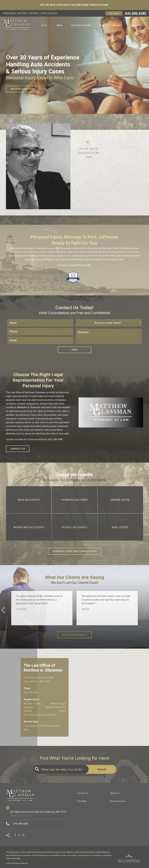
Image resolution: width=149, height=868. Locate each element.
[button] (89, 417)
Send (74, 350)
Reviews (117, 25)
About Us (115, 793)
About (59, 25)
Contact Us (136, 25)
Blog (102, 25)
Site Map (82, 801)
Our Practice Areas (81, 25)
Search (102, 769)
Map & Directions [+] (20, 816)
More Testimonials (74, 635)
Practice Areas (118, 801)
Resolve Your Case (22, 89)
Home (44, 25)
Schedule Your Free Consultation (75, 551)
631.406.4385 (136, 13)
